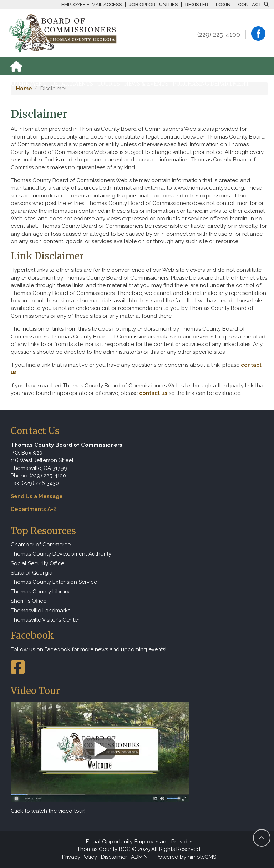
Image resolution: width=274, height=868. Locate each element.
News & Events (146, 84)
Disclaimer (114, 857)
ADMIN (139, 857)
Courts (109, 84)
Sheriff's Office (29, 601)
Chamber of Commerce (41, 545)
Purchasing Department (211, 84)
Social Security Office (37, 563)
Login (223, 4)
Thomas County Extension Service (54, 582)
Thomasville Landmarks (40, 611)
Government (27, 84)
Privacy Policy (80, 857)
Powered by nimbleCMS (186, 857)
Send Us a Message (37, 496)
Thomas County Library (40, 592)
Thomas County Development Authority (61, 554)
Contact (250, 4)
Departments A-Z (34, 509)
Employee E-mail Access (92, 4)
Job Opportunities (153, 4)
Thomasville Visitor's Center (45, 620)
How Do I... (22, 102)
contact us (153, 393)
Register (197, 4)
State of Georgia (32, 573)
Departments (72, 84)
